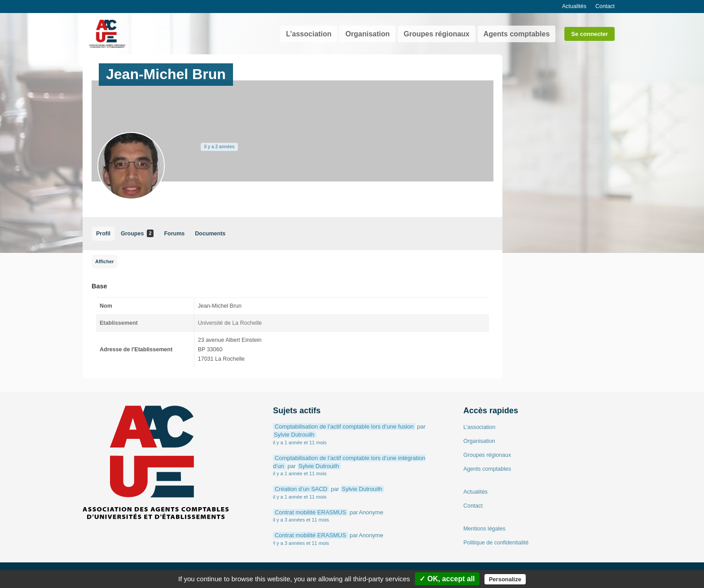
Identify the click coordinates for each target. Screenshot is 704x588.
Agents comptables (517, 34)
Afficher (105, 261)
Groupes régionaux (437, 34)
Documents (210, 234)
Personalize (505, 579)
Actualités (574, 6)
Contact (605, 6)
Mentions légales (484, 529)
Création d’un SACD (301, 489)
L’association (309, 34)
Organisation (367, 34)
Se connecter (590, 34)
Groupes (137, 233)
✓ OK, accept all (447, 579)
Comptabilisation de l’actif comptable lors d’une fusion (344, 427)
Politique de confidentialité (496, 543)
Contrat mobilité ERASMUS (310, 512)
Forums (174, 234)
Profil (103, 234)
